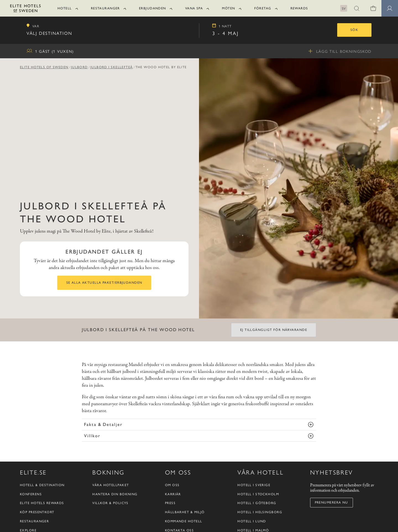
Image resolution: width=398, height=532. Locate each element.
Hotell (65, 8)
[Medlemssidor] (390, 8)
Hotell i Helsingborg (260, 512)
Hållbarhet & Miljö (185, 512)
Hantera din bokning (115, 494)
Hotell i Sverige (254, 485)
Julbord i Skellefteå (112, 67)
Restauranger (105, 8)
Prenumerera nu (332, 502)
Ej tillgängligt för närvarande (274, 330)
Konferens (31, 494)
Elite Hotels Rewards (42, 503)
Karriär (173, 494)
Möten (228, 8)
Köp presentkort (37, 512)
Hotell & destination (42, 485)
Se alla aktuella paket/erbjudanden (104, 283)
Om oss (172, 485)
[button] (357, 8)
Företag (263, 8)
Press (170, 503)
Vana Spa (194, 8)
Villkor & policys (110, 503)
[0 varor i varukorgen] (373, 8)
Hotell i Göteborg (257, 503)
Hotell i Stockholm (258, 494)
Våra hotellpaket (111, 485)
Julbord (79, 67)
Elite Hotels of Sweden (44, 67)
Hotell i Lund (252, 521)
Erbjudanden (153, 8)
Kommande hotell (184, 521)
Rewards (299, 8)
